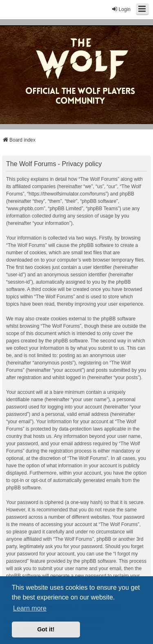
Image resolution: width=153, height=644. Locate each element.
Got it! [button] (46, 629)
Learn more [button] (30, 608)
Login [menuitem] (121, 9)
